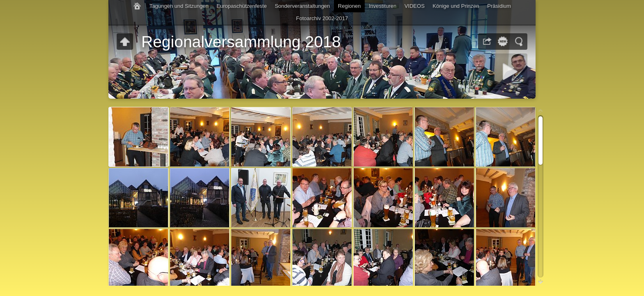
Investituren (383, 6)
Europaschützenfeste (241, 6)
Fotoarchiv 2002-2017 (322, 18)
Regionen (350, 6)
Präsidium (499, 6)
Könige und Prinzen (456, 6)
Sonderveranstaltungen (302, 6)
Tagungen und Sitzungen (179, 6)
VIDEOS (415, 6)
